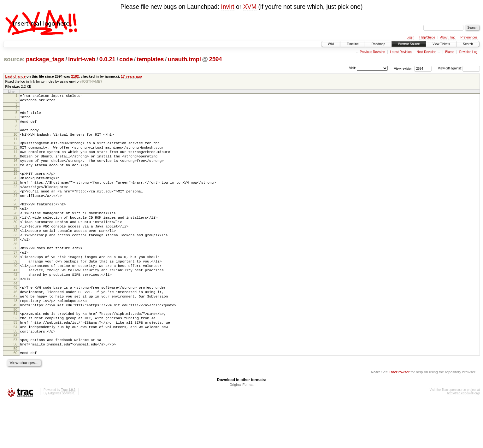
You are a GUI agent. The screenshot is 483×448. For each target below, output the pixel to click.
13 (15, 155)
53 (15, 363)
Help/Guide (427, 37)
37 (15, 280)
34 (15, 265)
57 (15, 383)
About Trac (448, 37)
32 (15, 254)
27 (15, 227)
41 (15, 301)
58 (15, 389)
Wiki (331, 44)
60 (15, 398)
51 (15, 352)
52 (15, 358)
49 (15, 343)
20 (15, 191)
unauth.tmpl (184, 59)
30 (15, 244)
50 (15, 348)
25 (15, 218)
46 (15, 327)
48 (15, 338)
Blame (450, 52)
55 (15, 374)
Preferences (469, 37)
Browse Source (409, 44)
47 (15, 332)
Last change (15, 76)
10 (15, 140)
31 (15, 249)
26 (15, 222)
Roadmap (378, 44)
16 (15, 171)
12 (15, 150)
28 (15, 233)
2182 (75, 76)
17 (15, 176)
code (126, 59)
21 (15, 197)
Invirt (227, 7)
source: (14, 59)
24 (15, 213)
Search (468, 44)
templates (150, 59)
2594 (215, 59)
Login (410, 37)
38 (15, 285)
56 (15, 379)
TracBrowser (399, 418)
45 (15, 321)
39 (15, 291)
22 (15, 202)
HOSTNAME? (91, 81)
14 (15, 160)
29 (15, 238)
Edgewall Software (61, 440)
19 (15, 186)
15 (15, 166)
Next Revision (427, 52)
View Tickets (441, 44)
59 (15, 394)
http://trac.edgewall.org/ (463, 440)
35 (15, 270)
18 (15, 182)
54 (15, 368)
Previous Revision (372, 52)
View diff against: (459, 68)
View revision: (404, 68)
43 (15, 312)
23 (15, 207)
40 (15, 296)
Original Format (242, 431)
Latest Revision (401, 52)
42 (15, 307)
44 (15, 317)
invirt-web (82, 59)
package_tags (45, 59)
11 (15, 145)
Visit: (352, 68)
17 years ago (131, 76)
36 (15, 274)
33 (15, 260)
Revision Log (468, 52)
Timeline (353, 44)
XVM (250, 7)
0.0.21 (107, 59)
